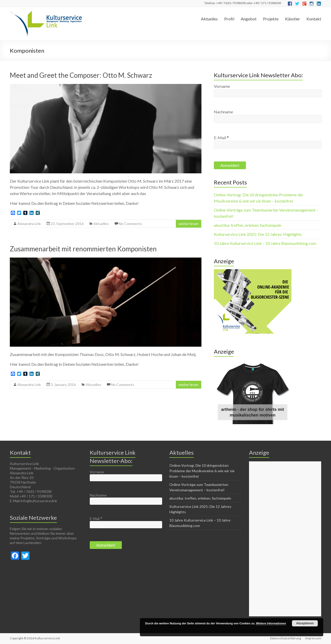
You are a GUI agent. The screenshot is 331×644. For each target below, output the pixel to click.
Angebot (249, 19)
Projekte (271, 19)
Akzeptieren (305, 623)
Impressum (313, 638)
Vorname (222, 86)
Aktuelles (209, 19)
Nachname (223, 112)
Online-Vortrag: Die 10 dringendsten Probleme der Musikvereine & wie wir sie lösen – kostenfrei (202, 471)
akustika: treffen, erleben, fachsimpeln (248, 225)
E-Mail (221, 138)
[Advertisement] (285, 539)
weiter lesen (189, 224)
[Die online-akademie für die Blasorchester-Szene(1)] (253, 272)
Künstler (292, 19)
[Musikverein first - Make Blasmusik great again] (253, 362)
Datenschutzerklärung (285, 638)
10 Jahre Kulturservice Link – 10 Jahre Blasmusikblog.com (265, 243)
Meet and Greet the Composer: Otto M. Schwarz (81, 75)
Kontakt (314, 19)
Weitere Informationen (271, 623)
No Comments (130, 224)
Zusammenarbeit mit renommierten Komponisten (83, 249)
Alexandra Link (29, 224)
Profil (229, 19)
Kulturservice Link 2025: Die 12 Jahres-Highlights (258, 234)
